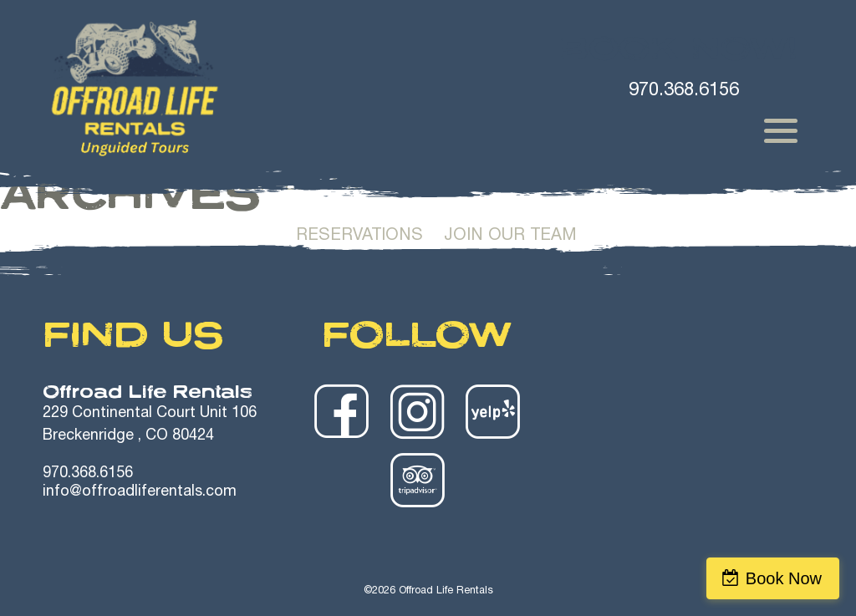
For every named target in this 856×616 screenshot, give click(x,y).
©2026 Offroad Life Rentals (428, 591)
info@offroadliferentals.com (140, 492)
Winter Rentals (400, 186)
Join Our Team (510, 237)
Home (102, 186)
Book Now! (679, 48)
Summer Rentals (227, 186)
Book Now (784, 578)
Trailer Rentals (569, 186)
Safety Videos (731, 186)
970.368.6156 (88, 474)
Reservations (359, 237)
